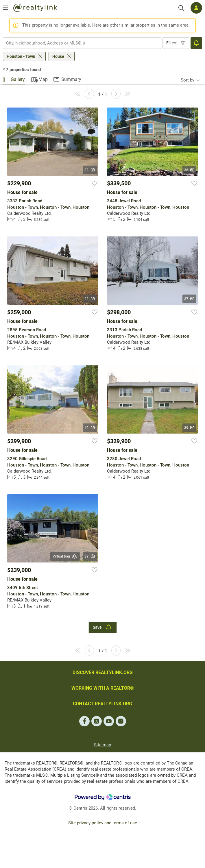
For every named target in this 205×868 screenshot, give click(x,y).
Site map (102, 745)
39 (190, 428)
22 (90, 299)
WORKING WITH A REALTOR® (103, 688)
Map (43, 79)
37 (190, 299)
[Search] (181, 8)
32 (90, 170)
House (58, 56)
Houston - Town (21, 56)
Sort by (188, 80)
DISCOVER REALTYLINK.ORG (103, 672)
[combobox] (82, 43)
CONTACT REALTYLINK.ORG (102, 704)
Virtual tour (65, 557)
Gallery (18, 79)
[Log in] (196, 8)
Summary (71, 79)
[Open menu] (5, 8)
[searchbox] (78, 43)
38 (190, 170)
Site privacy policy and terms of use (103, 823)
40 (90, 428)
